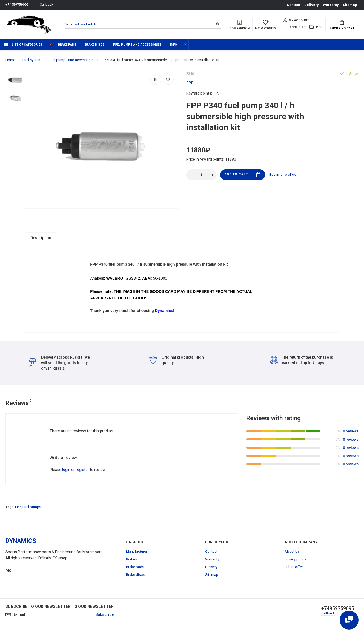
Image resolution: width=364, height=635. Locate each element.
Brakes (131, 561)
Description (41, 238)
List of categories (23, 45)
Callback (47, 5)
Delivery (312, 5)
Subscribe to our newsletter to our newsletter (60, 609)
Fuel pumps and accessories (137, 45)
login (66, 472)
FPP (18, 509)
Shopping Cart (342, 25)
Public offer (294, 569)
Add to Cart (243, 175)
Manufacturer (137, 554)
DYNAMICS (21, 543)
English (296, 27)
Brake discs (95, 45)
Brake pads (67, 45)
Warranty (331, 5)
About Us (292, 554)
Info (174, 45)
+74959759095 (17, 5)
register (82, 472)
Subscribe (104, 617)
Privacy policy (295, 561)
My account (296, 20)
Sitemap (350, 5)
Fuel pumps (32, 509)
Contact (293, 5)
